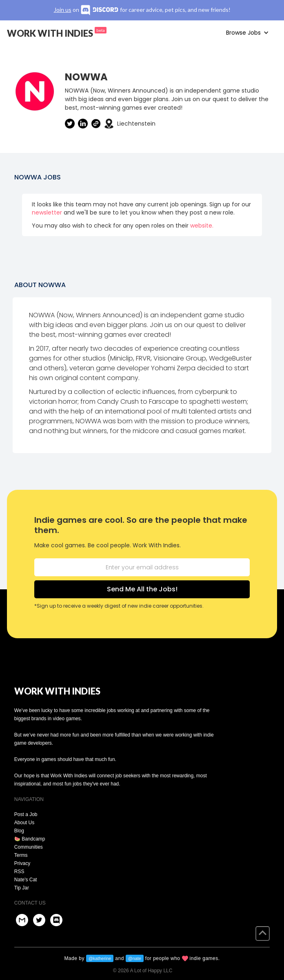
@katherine (100, 958)
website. (202, 226)
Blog (19, 831)
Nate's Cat (26, 880)
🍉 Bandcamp (30, 839)
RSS (19, 872)
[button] (247, 33)
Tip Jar (22, 888)
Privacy (22, 863)
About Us (24, 823)
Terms (21, 855)
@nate (135, 958)
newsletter (47, 212)
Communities (29, 847)
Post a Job (26, 814)
